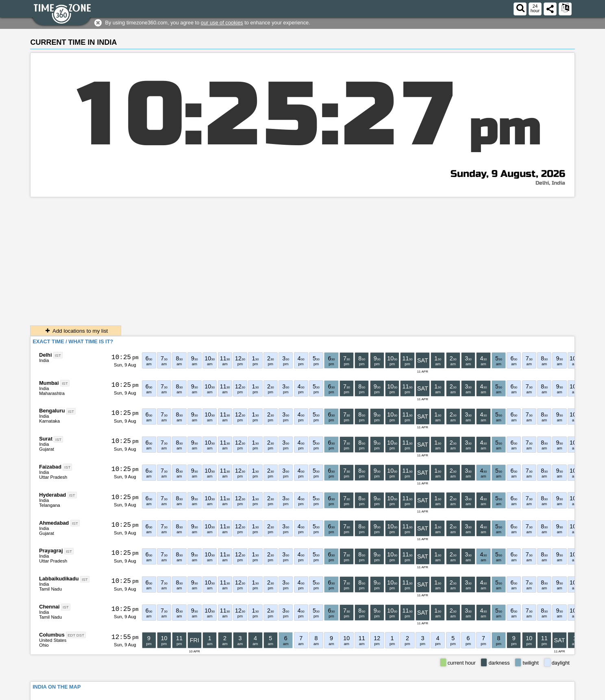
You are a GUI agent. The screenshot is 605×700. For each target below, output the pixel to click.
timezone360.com (96, 694)
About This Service (550, 694)
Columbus (52, 635)
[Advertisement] (302, 258)
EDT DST (76, 635)
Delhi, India (550, 183)
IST (58, 355)
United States (53, 640)
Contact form (457, 694)
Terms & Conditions (500, 694)
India (44, 360)
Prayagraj (51, 551)
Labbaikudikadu (59, 579)
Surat (46, 439)
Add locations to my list (76, 331)
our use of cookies (222, 23)
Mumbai (49, 383)
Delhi (45, 355)
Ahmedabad (54, 523)
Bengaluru (52, 411)
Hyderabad (52, 495)
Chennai (49, 607)
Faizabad (50, 467)
